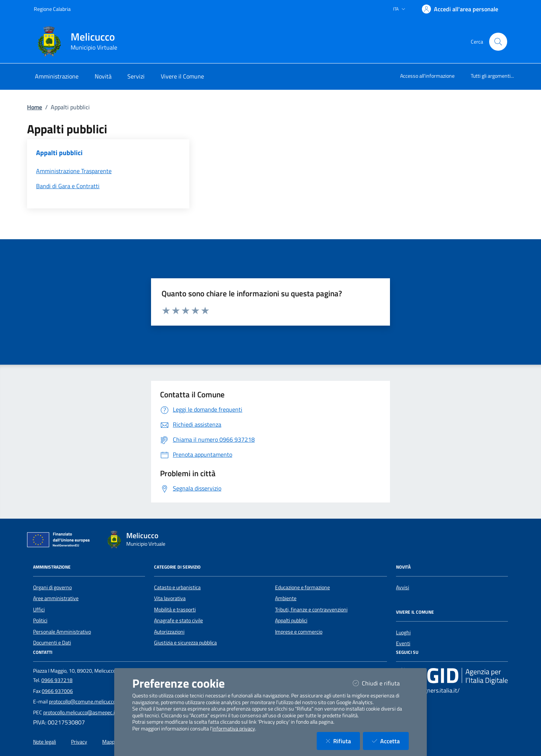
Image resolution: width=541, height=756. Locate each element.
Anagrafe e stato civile (178, 620)
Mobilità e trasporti (175, 610)
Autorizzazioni (169, 632)
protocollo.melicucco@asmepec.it (80, 712)
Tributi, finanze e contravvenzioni (311, 610)
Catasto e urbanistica (177, 587)
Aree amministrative (56, 598)
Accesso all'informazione (427, 76)
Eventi (403, 643)
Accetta (390, 741)
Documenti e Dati (52, 643)
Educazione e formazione (302, 587)
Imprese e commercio (299, 632)
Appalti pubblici (291, 620)
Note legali (45, 742)
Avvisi (403, 587)
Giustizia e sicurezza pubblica (185, 643)
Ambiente (286, 598)
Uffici (39, 610)
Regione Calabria (52, 9)
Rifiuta (343, 741)
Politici (40, 620)
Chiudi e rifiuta (381, 683)
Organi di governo (52, 587)
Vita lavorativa (170, 598)
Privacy (79, 742)
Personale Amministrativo (62, 632)
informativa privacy (234, 729)
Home (35, 107)
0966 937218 (57, 680)
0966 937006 (57, 691)
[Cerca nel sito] (498, 42)
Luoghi (403, 632)
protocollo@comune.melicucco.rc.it (87, 702)
